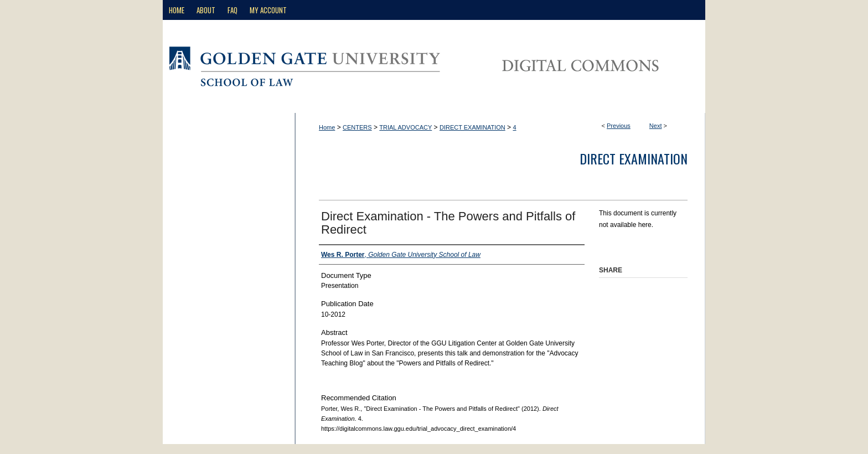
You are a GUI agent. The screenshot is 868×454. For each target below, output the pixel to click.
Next (656, 126)
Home (327, 127)
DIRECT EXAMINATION (472, 127)
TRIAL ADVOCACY (405, 127)
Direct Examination (634, 158)
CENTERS (357, 127)
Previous (619, 126)
